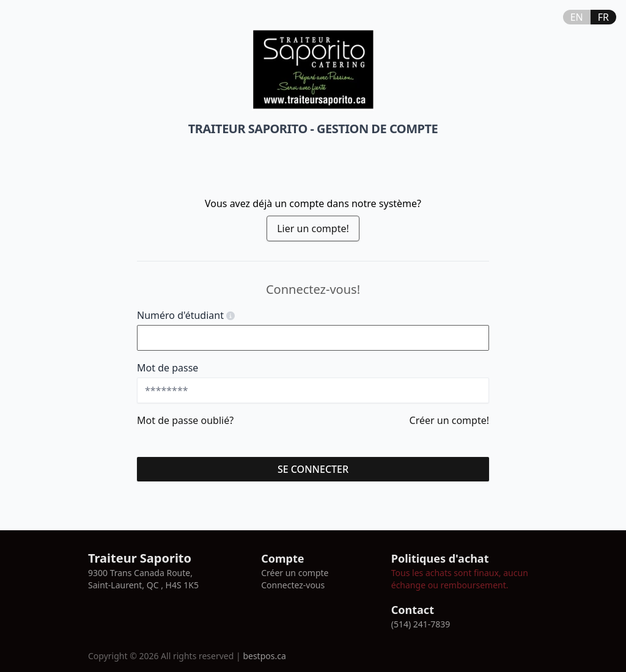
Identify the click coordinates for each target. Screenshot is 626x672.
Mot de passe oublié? (185, 420)
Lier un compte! (313, 228)
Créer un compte (295, 573)
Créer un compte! (449, 420)
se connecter (313, 469)
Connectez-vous (293, 585)
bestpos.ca (264, 656)
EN (577, 17)
